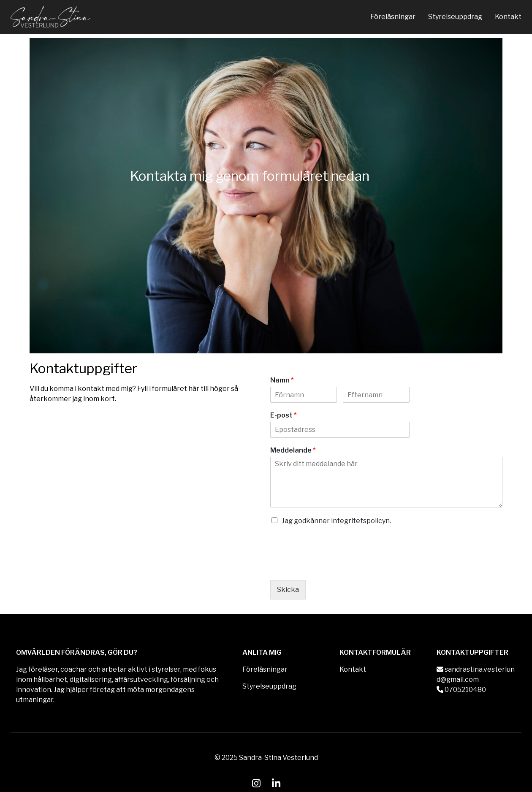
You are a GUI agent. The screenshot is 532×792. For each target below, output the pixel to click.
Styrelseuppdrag (455, 17)
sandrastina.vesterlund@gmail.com (476, 674)
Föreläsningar (393, 17)
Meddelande (293, 450)
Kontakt (508, 17)
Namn (282, 380)
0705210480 (461, 690)
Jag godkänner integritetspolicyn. (336, 521)
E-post (284, 415)
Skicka (288, 590)
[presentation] (334, 566)
